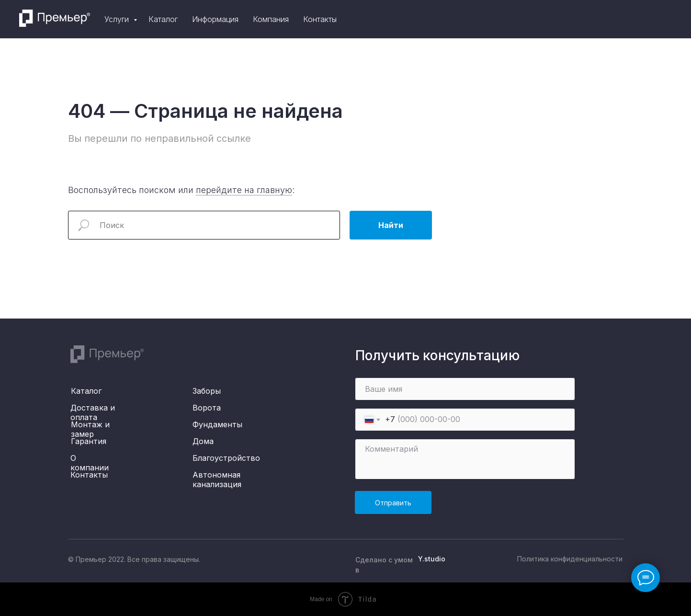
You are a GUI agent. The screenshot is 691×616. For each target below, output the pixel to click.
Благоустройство (226, 458)
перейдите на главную (244, 190)
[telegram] (641, 19)
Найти (391, 225)
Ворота (207, 408)
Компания (530, 19)
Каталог (423, 19)
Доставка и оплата (93, 412)
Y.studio (432, 559)
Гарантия (89, 441)
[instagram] (620, 19)
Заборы (207, 391)
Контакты (579, 19)
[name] (465, 389)
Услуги (377, 19)
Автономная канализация (217, 479)
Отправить (393, 503)
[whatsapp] (662, 19)
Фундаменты (217, 424)
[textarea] (465, 459)
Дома (203, 441)
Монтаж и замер (90, 429)
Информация (475, 19)
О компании (90, 463)
